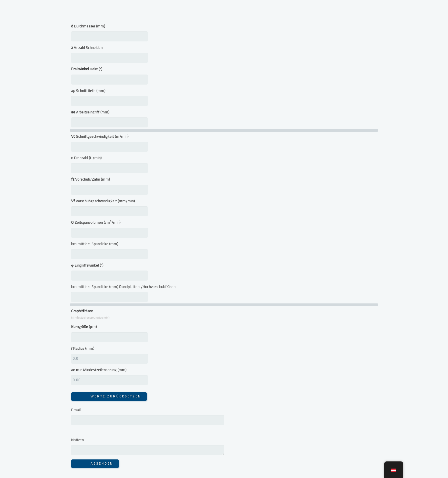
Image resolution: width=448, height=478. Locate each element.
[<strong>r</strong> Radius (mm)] (109, 359)
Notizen (77, 440)
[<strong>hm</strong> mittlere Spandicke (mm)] (109, 254)
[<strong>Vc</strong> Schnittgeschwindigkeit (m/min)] (109, 147)
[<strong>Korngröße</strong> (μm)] (109, 337)
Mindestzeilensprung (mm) (99, 370)
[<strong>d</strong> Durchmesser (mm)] (109, 36)
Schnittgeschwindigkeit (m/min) (100, 137)
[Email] (148, 420)
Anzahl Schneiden (87, 48)
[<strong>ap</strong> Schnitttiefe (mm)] (109, 101)
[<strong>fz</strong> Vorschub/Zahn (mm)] (109, 190)
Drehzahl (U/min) (86, 158)
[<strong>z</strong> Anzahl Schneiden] (109, 58)
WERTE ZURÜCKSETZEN (116, 396)
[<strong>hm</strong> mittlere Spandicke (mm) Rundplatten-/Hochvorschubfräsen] (109, 297)
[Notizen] (148, 450)
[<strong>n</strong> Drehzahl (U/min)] (109, 168)
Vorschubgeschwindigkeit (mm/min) (103, 201)
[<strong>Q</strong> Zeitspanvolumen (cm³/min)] (109, 233)
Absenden (102, 464)
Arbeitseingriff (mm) (90, 112)
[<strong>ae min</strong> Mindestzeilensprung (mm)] (109, 380)
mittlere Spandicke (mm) (95, 244)
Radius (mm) (83, 349)
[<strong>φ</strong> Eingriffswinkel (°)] (109, 276)
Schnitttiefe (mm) (88, 91)
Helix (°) (87, 69)
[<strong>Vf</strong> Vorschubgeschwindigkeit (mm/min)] (109, 211)
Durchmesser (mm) (88, 26)
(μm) (84, 327)
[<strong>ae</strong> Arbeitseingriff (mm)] (109, 122)
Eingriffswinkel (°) (87, 265)
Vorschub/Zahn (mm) (91, 179)
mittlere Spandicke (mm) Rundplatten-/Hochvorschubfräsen (123, 287)
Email (76, 410)
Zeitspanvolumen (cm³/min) (96, 223)
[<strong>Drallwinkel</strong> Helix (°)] (109, 80)
